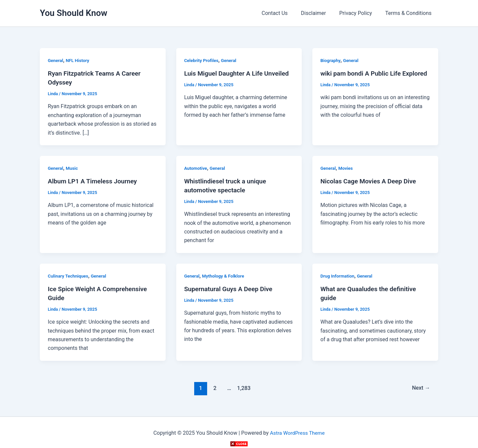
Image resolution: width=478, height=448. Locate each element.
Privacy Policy (360, 13)
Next (420, 386)
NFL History (79, 60)
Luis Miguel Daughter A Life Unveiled (239, 73)
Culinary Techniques (69, 275)
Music (73, 167)
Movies (346, 167)
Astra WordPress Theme (297, 431)
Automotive (196, 167)
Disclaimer (320, 13)
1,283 (243, 386)
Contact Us (284, 13)
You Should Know (74, 13)
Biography (331, 60)
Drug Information (338, 275)
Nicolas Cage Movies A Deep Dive (370, 180)
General (56, 60)
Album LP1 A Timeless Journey (94, 180)
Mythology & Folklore (225, 275)
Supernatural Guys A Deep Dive (230, 288)
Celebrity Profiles (202, 60)
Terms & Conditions (410, 13)
